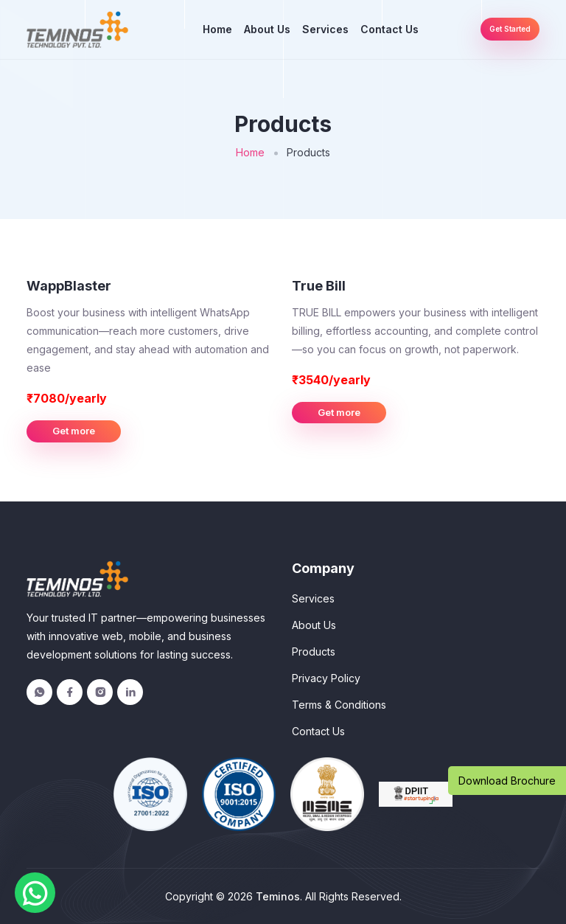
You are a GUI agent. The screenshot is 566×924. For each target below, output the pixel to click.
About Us (267, 29)
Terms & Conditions (339, 705)
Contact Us (389, 29)
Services (325, 29)
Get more (74, 431)
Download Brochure (507, 781)
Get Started (510, 29)
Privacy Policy (326, 678)
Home (217, 29)
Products (314, 652)
